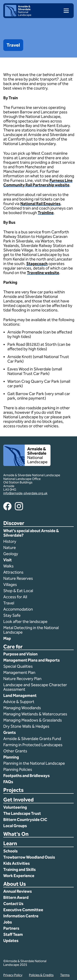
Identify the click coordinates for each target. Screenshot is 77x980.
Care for (13, 647)
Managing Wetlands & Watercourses (35, 714)
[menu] (65, 11)
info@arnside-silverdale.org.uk (25, 493)
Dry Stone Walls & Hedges (26, 726)
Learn (10, 844)
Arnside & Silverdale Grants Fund (32, 739)
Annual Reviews (18, 891)
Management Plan (20, 672)
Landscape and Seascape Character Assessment (35, 687)
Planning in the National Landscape (34, 763)
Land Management (20, 695)
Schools (10, 851)
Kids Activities (17, 863)
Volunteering (15, 807)
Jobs (8, 922)
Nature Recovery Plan (23, 679)
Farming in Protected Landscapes (33, 745)
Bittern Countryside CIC (25, 820)
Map (7, 638)
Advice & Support (19, 702)
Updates (11, 941)
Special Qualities (18, 666)
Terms (65, 975)
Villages (10, 585)
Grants (10, 732)
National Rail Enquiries (40, 204)
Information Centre (21, 916)
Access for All (15, 597)
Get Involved (18, 800)
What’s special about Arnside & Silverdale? (31, 533)
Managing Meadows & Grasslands (33, 720)
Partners (11, 928)
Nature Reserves (18, 578)
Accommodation (18, 609)
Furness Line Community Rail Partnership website (38, 183)
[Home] (18, 15)
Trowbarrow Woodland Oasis (29, 857)
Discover (14, 523)
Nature (10, 548)
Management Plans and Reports (32, 660)
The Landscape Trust (22, 813)
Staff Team (13, 934)
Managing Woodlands (22, 708)
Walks (8, 566)
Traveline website (43, 273)
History (10, 541)
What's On (16, 834)
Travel (9, 603)
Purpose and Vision (20, 654)
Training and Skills (20, 869)
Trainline (46, 213)
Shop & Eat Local (18, 591)
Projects (13, 790)
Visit (7, 560)
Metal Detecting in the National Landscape (31, 630)
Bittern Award (16, 897)
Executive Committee (23, 910)
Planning (11, 757)
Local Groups (15, 826)
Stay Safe (12, 615)
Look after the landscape (25, 621)
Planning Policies (18, 769)
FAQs (8, 782)
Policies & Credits (41, 975)
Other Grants (15, 751)
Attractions (13, 572)
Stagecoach (37, 264)
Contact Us (13, 904)
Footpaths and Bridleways (26, 776)
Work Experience (19, 876)
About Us (15, 884)
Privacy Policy (13, 975)
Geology (11, 554)
